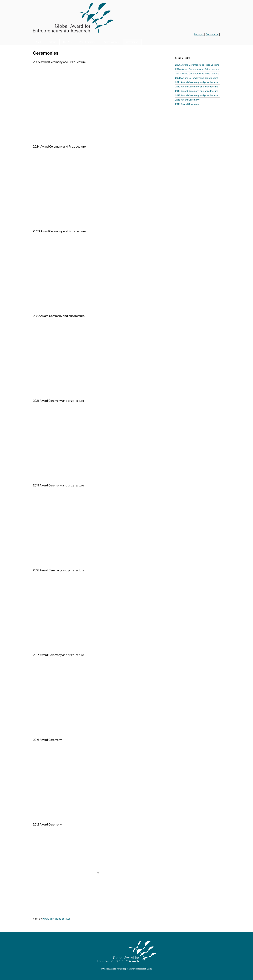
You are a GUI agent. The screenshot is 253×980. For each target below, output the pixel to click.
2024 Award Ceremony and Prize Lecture (197, 69)
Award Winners (111, 42)
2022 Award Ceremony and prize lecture (197, 78)
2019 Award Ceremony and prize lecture (197, 87)
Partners (52, 42)
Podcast (199, 35)
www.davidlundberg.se (57, 919)
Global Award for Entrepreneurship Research (125, 969)
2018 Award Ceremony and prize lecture (197, 91)
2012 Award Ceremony (187, 104)
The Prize (68, 42)
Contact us (212, 35)
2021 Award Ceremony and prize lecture (197, 82)
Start (39, 42)
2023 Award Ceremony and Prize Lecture (197, 74)
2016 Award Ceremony (187, 100)
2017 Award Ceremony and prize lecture (197, 95)
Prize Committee (88, 42)
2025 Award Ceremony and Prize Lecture (197, 65)
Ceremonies (132, 42)
